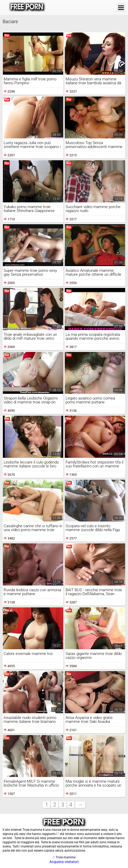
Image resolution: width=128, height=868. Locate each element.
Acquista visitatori (64, 862)
